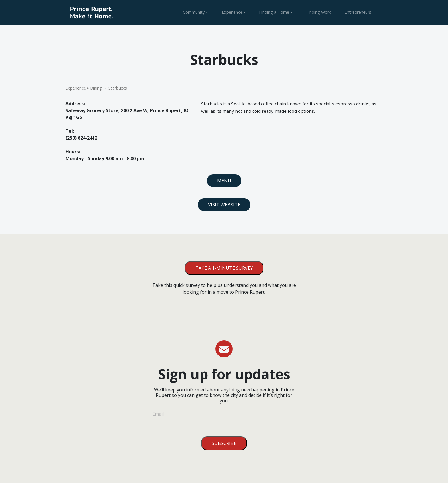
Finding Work (319, 12)
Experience (232, 12)
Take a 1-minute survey (224, 268)
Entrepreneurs (358, 12)
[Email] (224, 415)
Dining (96, 88)
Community (194, 12)
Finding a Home (274, 12)
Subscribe (224, 443)
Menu (224, 181)
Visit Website (224, 205)
